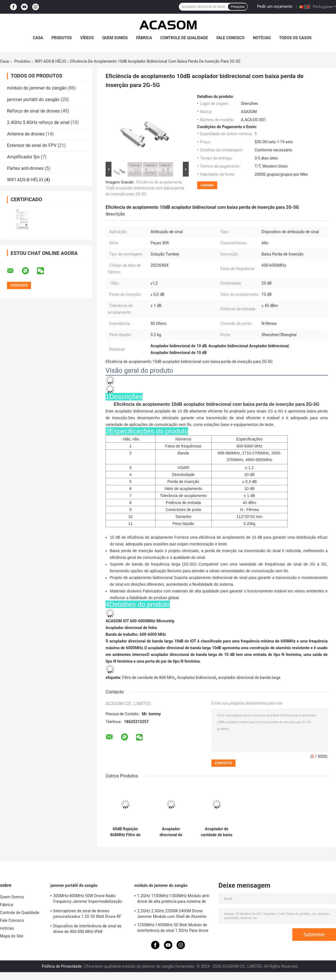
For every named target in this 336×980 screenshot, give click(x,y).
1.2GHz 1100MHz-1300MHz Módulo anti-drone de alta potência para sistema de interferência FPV (173, 899)
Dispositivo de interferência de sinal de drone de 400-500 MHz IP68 (87, 929)
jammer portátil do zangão (33, 99)
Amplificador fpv (23, 157)
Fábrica (144, 38)
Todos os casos (295, 38)
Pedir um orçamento (275, 6)
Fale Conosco (231, 38)
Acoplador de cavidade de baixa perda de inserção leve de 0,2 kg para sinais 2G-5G (217, 832)
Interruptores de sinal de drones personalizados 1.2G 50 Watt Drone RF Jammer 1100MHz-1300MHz (87, 915)
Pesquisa (238, 7)
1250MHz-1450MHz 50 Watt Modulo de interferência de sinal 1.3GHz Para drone (173, 928)
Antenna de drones (26, 134)
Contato (207, 185)
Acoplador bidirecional (197, 677)
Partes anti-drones (25, 168)
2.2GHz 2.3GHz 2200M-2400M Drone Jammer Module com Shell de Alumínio (172, 914)
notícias (262, 38)
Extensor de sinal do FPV (32, 145)
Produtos (62, 38)
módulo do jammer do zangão (37, 88)
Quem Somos (115, 38)
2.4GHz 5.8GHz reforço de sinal (38, 122)
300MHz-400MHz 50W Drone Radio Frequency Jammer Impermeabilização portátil (88, 899)
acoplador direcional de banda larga (249, 677)
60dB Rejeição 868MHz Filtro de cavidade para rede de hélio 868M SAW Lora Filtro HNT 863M (125, 832)
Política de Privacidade (62, 966)
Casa (38, 38)
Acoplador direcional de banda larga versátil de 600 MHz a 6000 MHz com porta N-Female (171, 832)
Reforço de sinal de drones (33, 111)
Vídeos (87, 38)
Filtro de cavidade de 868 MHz (148, 677)
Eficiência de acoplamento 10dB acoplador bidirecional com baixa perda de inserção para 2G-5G (145, 188)
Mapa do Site (12, 936)
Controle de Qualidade (184, 38)
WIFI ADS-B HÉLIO (51, 61)
